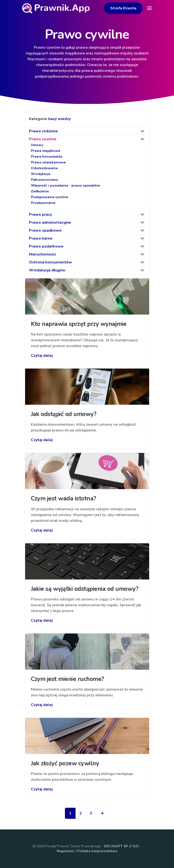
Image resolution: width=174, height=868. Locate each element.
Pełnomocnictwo (45, 180)
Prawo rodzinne (43, 131)
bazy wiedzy (59, 119)
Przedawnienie (43, 203)
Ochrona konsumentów (50, 262)
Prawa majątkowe (45, 151)
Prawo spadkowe (45, 230)
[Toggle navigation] (149, 8)
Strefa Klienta (123, 8)
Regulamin (66, 851)
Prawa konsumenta (47, 157)
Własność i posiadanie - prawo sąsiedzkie (65, 185)
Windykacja (41, 174)
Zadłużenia (40, 191)
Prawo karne (41, 238)
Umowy (37, 145)
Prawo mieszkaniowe (48, 162)
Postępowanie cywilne (49, 197)
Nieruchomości (42, 254)
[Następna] (103, 813)
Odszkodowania (44, 168)
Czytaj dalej (42, 356)
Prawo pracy (40, 215)
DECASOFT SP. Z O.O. (122, 846)
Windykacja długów (47, 270)
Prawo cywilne (43, 139)
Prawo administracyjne (50, 222)
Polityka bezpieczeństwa (97, 851)
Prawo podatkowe (46, 246)
